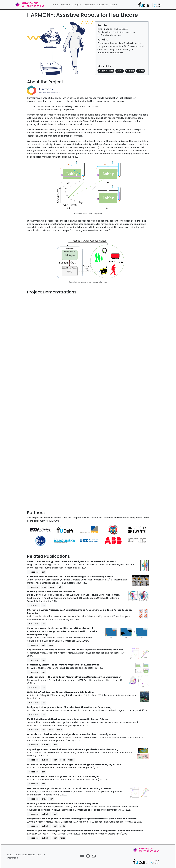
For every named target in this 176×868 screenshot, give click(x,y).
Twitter (141, 71)
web (60, 587)
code (52, 587)
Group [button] (76, 5)
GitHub (120, 71)
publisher (46, 745)
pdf (44, 572)
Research (65, 5)
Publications (89, 5)
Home (55, 5)
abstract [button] (33, 572)
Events (113, 5)
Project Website (106, 71)
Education (102, 5)
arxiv (44, 587)
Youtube (130, 71)
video (59, 730)
